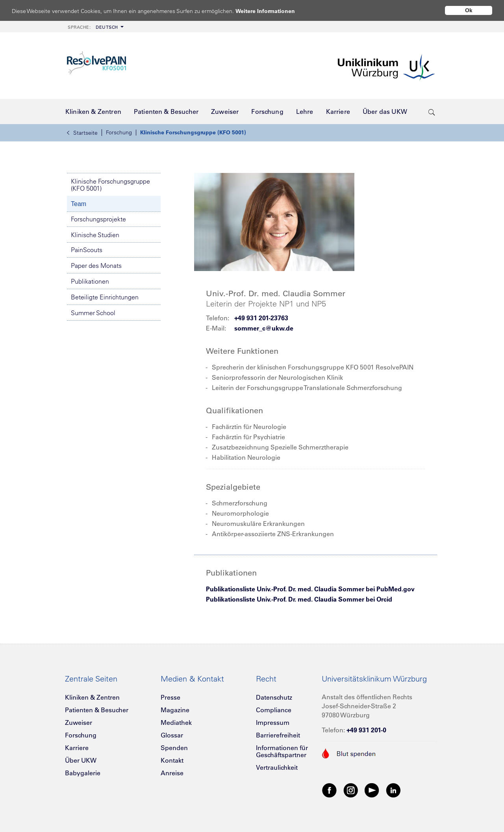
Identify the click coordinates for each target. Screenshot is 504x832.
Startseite (82, 133)
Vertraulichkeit (277, 767)
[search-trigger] (432, 111)
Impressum (273, 722)
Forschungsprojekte (98, 219)
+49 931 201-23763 (261, 318)
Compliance (274, 710)
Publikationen (90, 281)
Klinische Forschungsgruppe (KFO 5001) (193, 132)
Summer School (93, 313)
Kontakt (172, 760)
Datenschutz (274, 697)
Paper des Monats (96, 266)
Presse (170, 697)
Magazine (175, 710)
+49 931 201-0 (366, 730)
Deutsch (93, 27)
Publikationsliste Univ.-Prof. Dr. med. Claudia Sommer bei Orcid (299, 599)
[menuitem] (95, 27)
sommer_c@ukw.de (264, 328)
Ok (469, 10)
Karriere (77, 748)
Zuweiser (79, 722)
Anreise (172, 773)
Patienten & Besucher (97, 710)
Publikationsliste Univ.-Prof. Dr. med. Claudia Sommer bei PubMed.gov (310, 589)
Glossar (172, 735)
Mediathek (176, 722)
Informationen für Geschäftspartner (282, 751)
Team (79, 204)
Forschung (119, 132)
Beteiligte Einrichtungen (105, 297)
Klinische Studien (95, 235)
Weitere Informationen (273, 11)
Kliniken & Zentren (92, 697)
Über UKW (81, 760)
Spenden (174, 748)
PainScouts (87, 250)
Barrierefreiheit (278, 735)
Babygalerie (83, 773)
